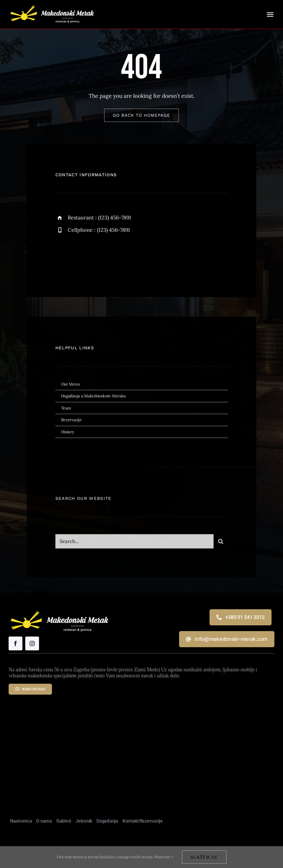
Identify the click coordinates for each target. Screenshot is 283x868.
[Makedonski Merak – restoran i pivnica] (52, 4)
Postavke (164, 857)
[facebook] (62, 257)
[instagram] (93, 257)
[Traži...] (221, 544)
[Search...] (134, 544)
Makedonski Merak (165, 771)
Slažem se (204, 857)
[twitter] (78, 257)
